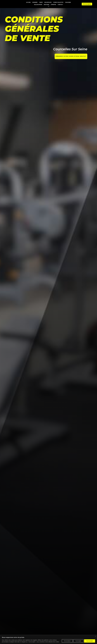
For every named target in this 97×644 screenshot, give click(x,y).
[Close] (95, 636)
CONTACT (60, 5)
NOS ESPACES (48, 2)
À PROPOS (53, 5)
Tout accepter (90, 641)
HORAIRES (35, 2)
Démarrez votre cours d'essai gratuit (71, 56)
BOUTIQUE (47, 5)
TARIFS (41, 2)
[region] (48, 640)
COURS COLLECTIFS (58, 2)
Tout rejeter (78, 641)
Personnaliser (67, 641)
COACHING (68, 2)
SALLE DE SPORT (38, 5)
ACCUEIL (28, 2)
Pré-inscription (87, 4)
